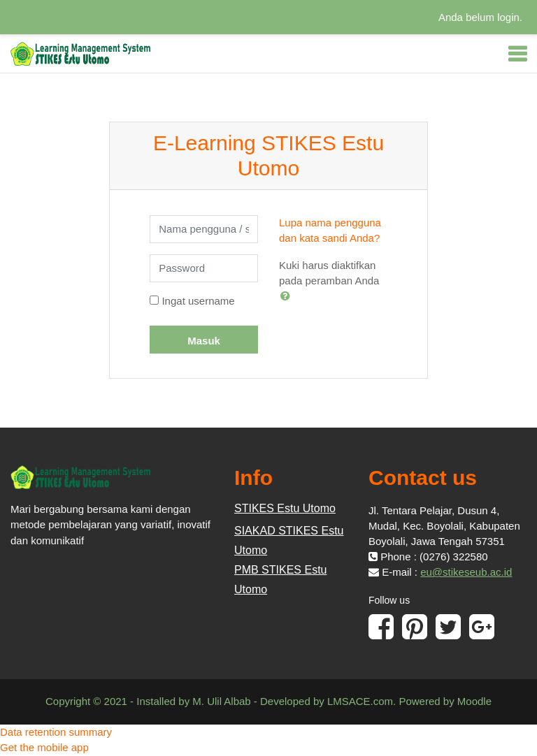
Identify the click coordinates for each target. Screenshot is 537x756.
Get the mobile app (44, 747)
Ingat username (198, 301)
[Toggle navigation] (517, 54)
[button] (288, 296)
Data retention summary (56, 732)
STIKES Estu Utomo (285, 508)
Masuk (204, 341)
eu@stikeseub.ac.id (466, 572)
